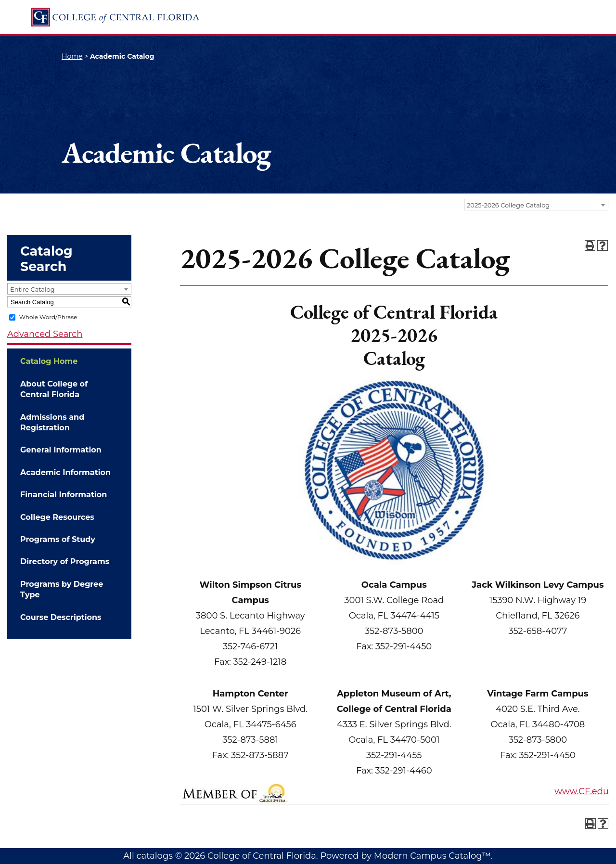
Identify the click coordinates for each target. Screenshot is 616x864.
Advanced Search (45, 334)
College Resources (57, 517)
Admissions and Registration (52, 422)
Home (72, 56)
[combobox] (536, 205)
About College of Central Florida (54, 389)
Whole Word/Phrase (48, 317)
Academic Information (65, 472)
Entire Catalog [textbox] (32, 289)
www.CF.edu (582, 791)
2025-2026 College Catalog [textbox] (508, 205)
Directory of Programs (65, 561)
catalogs (154, 856)
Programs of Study (58, 539)
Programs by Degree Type (62, 589)
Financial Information (64, 495)
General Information (61, 450)
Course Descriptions (61, 617)
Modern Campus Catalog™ (432, 856)
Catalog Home (49, 361)
